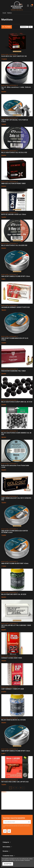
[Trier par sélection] (24, 27)
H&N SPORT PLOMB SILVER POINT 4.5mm (15, 563)
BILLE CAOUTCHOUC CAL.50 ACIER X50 (14, 245)
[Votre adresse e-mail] (15, 822)
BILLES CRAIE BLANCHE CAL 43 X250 (13, 720)
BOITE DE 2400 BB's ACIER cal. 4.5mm (14, 214)
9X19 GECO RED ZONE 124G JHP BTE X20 (15, 782)
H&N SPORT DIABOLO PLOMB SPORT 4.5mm (16, 276)
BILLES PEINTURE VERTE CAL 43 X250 (14, 594)
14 (21, 788)
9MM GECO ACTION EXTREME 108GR (13, 183)
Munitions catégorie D (8, 798)
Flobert (4, 807)
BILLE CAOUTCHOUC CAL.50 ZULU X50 (14, 152)
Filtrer (7, 27)
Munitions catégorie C (8, 796)
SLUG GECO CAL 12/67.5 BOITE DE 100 (14, 56)
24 (31, 27)
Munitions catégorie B (8, 795)
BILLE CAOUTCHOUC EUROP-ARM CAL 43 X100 (17, 402)
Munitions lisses (7, 801)
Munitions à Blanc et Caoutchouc (11, 804)
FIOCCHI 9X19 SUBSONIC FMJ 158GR (13, 371)
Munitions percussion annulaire (10, 802)
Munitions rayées (7, 799)
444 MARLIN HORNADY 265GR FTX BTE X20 (15, 307)
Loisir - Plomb (6, 805)
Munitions (4, 792)
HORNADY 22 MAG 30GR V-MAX (12, 658)
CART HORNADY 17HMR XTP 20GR (13, 689)
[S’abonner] (29, 822)
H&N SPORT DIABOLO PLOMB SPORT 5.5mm (16, 751)
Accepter (8, 864)
